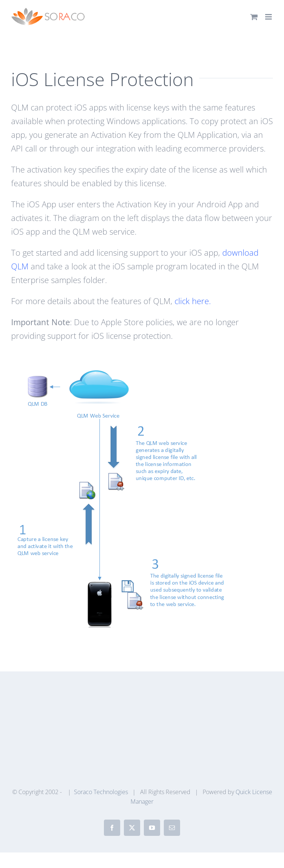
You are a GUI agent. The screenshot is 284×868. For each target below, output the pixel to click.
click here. (193, 301)
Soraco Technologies (101, 792)
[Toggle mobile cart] (254, 17)
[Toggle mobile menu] (269, 17)
